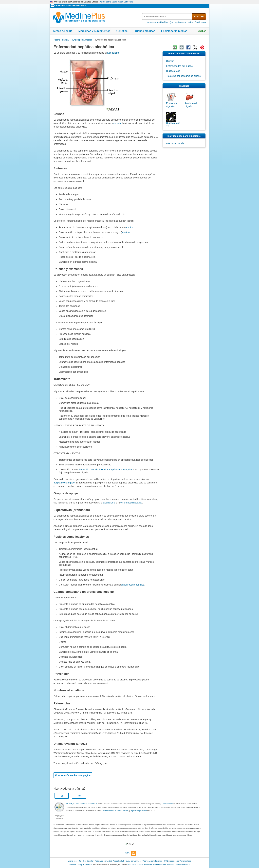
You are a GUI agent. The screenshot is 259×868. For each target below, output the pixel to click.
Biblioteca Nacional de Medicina (71, 6)
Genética (122, 31)
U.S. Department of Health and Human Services (147, 865)
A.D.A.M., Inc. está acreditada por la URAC (81, 804)
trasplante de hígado (64, 483)
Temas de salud (63, 31)
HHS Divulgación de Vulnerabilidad (177, 861)
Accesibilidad (118, 861)
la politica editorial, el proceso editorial (115, 811)
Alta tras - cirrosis (175, 143)
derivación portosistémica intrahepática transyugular (105, 470)
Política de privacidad (103, 861)
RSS (130, 853)
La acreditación (167, 804)
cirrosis (117, 123)
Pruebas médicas (144, 31)
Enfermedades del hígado (179, 66)
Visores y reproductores (152, 861)
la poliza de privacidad (139, 811)
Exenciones (73, 861)
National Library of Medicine (81, 865)
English (202, 31)
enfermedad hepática (131, 503)
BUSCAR (199, 17)
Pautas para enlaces (133, 861)
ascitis (129, 227)
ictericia (126, 232)
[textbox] (167, 16)
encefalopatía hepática (133, 585)
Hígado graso (173, 71)
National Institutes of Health (178, 865)
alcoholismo (113, 53)
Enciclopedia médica (174, 31)
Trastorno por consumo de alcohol (184, 76)
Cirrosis (170, 61)
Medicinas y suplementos (94, 31)
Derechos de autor (86, 861)
